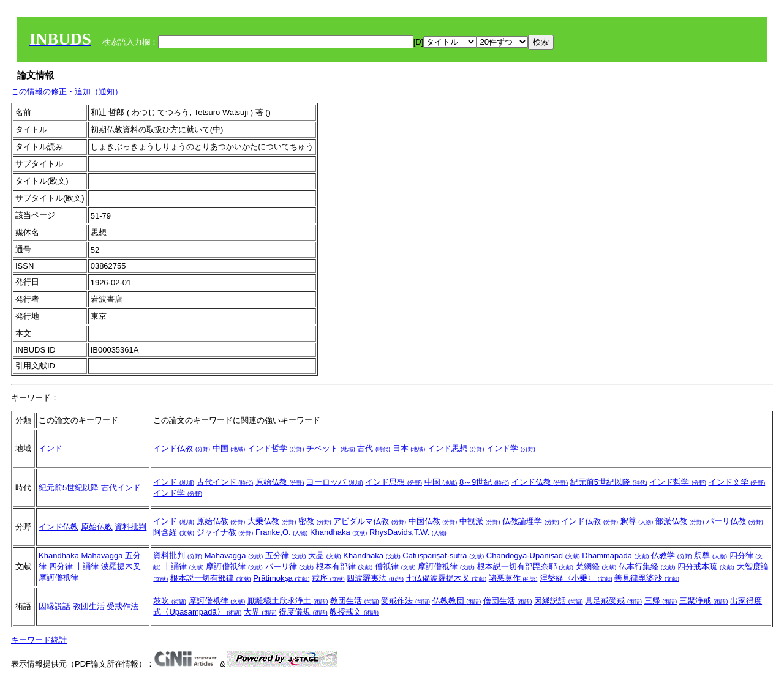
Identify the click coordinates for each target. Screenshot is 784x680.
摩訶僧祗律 (446, 566)
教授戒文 (354, 612)
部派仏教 (680, 521)
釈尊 (637, 521)
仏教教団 (457, 601)
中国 (229, 448)
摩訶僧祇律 (58, 577)
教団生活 (89, 606)
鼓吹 (170, 601)
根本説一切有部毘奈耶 (526, 566)
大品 (325, 555)
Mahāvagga (102, 555)
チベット (331, 448)
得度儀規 (303, 612)
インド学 (511, 448)
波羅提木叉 (121, 566)
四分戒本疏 (706, 566)
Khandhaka (338, 532)
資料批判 (130, 527)
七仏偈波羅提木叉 (447, 578)
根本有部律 (345, 566)
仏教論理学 (531, 521)
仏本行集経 (647, 566)
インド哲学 (276, 448)
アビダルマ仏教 (370, 521)
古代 (374, 448)
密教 (315, 521)
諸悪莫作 (513, 578)
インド (51, 448)
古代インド (121, 488)
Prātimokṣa (281, 578)
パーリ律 (290, 566)
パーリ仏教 (735, 521)
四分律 (61, 566)
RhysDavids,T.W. (408, 532)
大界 (260, 612)
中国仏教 (433, 521)
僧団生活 (508, 601)
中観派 (480, 521)
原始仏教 (280, 482)
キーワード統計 (39, 640)
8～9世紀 (484, 482)
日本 (409, 448)
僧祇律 (395, 566)
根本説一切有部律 (211, 578)
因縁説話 (55, 606)
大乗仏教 (272, 521)
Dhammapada (615, 555)
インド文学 (737, 482)
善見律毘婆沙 (647, 578)
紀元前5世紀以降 (69, 488)
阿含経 (174, 532)
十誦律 (87, 566)
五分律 (286, 555)
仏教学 (672, 555)
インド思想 (456, 448)
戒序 (328, 578)
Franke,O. (281, 532)
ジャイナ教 (225, 532)
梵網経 (596, 566)
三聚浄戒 (704, 601)
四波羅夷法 (375, 578)
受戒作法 (123, 606)
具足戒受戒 (613, 601)
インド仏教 (182, 448)
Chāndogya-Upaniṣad (533, 555)
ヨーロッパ (335, 482)
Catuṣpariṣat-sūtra (443, 555)
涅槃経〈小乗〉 (576, 578)
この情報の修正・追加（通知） (67, 92)
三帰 (661, 601)
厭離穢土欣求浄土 (288, 601)
